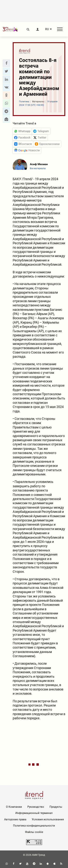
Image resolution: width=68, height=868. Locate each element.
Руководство (36, 807)
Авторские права (15, 819)
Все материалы (38, 168)
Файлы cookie (34, 832)
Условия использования (48, 819)
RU (47, 29)
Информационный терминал (34, 813)
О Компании (14, 807)
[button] (6, 63)
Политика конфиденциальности (34, 826)
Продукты (56, 807)
